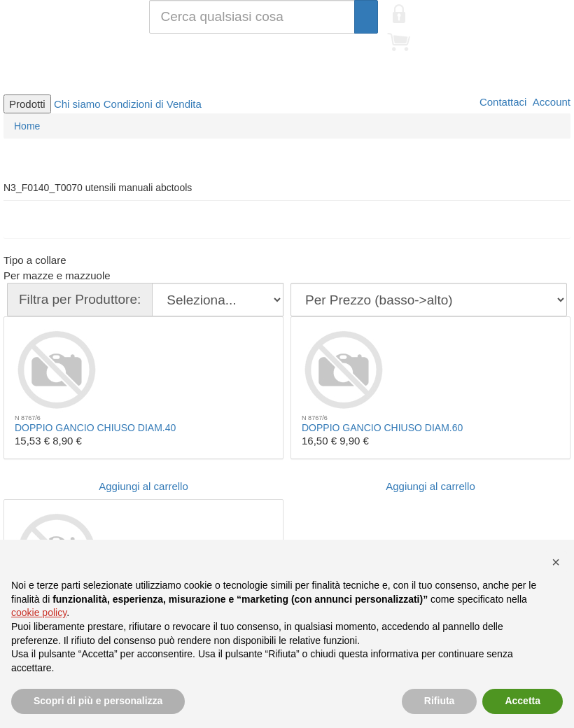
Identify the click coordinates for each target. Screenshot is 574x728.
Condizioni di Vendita (153, 104)
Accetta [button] (523, 701)
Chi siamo (77, 104)
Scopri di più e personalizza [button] (98, 701)
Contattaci (502, 102)
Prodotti (27, 104)
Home (27, 126)
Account (550, 102)
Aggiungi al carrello (143, 486)
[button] (556, 562)
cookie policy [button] (39, 612)
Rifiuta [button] (440, 701)
